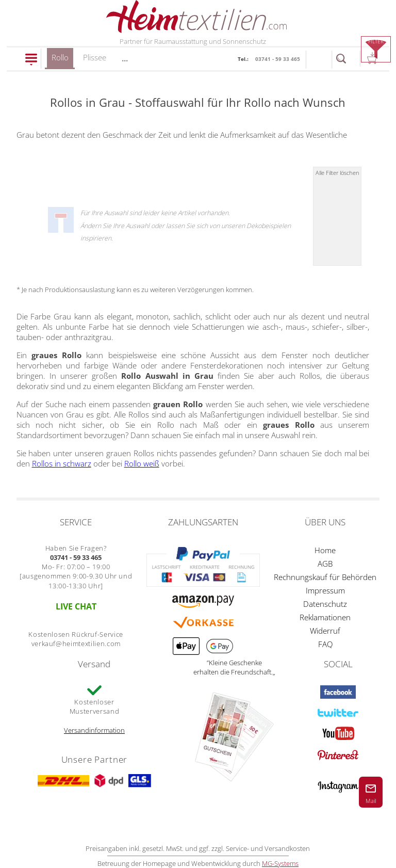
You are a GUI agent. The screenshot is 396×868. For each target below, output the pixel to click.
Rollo (60, 61)
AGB (325, 564)
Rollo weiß (142, 463)
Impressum (325, 590)
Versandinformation (94, 730)
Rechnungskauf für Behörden (325, 577)
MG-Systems (280, 863)
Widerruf (325, 631)
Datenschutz (325, 604)
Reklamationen (325, 617)
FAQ (325, 644)
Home (325, 550)
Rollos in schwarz (62, 463)
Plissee (95, 57)
